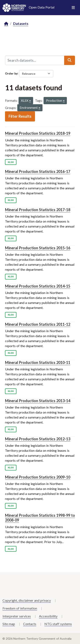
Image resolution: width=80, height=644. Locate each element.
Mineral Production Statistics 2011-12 (38, 324)
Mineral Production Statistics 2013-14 (38, 401)
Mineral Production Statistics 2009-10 (38, 477)
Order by (11, 73)
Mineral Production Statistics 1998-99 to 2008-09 (40, 518)
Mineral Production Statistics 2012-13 (38, 439)
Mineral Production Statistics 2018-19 (38, 133)
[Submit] (70, 60)
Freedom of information (20, 608)
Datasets (21, 24)
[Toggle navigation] (73, 8)
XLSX (11, 162)
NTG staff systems (58, 624)
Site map (9, 624)
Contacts (30, 624)
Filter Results (20, 116)
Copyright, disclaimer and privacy (27, 600)
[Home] (6, 24)
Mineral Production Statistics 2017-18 (38, 210)
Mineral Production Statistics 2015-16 (38, 248)
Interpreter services (17, 616)
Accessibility (48, 616)
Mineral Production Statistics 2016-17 (38, 171)
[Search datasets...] (35, 60)
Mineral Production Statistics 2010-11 (38, 362)
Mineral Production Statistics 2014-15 (38, 286)
